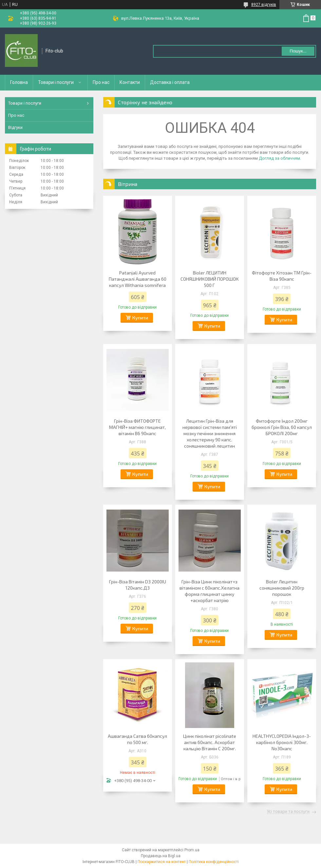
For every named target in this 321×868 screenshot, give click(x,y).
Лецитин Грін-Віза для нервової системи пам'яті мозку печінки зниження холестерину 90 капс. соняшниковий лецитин (210, 433)
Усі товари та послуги (288, 812)
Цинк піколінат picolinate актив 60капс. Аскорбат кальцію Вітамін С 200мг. (210, 742)
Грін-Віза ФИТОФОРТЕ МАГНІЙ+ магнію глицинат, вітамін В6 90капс (137, 427)
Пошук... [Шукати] (298, 51)
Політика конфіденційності (214, 862)
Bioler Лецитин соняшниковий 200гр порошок (282, 588)
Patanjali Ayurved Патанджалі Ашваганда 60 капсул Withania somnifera (138, 279)
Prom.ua (192, 850)
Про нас (101, 82)
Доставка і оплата (170, 82)
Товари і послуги (56, 82)
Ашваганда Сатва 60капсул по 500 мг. (137, 739)
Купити (140, 318)
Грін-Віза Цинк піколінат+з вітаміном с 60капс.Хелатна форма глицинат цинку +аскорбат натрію (209, 591)
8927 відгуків (264, 5)
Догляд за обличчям (279, 158)
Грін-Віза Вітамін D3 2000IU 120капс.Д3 (138, 585)
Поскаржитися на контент (162, 862)
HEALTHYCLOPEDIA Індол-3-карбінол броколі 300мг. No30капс (282, 742)
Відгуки (15, 127)
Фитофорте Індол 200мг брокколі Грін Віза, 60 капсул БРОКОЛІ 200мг (282, 427)
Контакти (130, 82)
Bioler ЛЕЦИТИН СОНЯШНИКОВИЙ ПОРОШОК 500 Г (210, 279)
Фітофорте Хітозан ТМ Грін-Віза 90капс (282, 276)
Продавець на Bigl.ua (161, 856)
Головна (19, 82)
